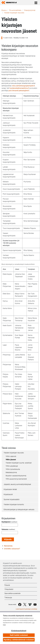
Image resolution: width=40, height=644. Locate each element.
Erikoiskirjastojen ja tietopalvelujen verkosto (19, 510)
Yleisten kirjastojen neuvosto (14, 13)
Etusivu (4, 10)
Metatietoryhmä (11, 472)
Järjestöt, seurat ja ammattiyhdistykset (17, 484)
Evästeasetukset (19, 631)
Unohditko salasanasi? (12, 549)
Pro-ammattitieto (15, 10)
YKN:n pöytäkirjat (12, 466)
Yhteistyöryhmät (30, 10)
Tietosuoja (8, 598)
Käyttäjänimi (6, 522)
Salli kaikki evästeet (19, 635)
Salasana (5, 529)
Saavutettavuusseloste (12, 593)
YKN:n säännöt (11, 456)
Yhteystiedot (9, 589)
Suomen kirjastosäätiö (12, 499)
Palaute (7, 585)
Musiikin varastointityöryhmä (16, 476)
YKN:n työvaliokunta (13, 469)
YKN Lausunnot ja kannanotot (16, 479)
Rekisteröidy (8, 546)
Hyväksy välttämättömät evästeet (19, 640)
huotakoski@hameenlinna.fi (19, 88)
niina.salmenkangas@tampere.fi (23, 86)
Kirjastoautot (8, 494)
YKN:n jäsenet (11, 460)
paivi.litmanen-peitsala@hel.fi (19, 91)
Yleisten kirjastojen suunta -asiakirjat (19, 463)
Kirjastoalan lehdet (10, 489)
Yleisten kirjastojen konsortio (14, 504)
